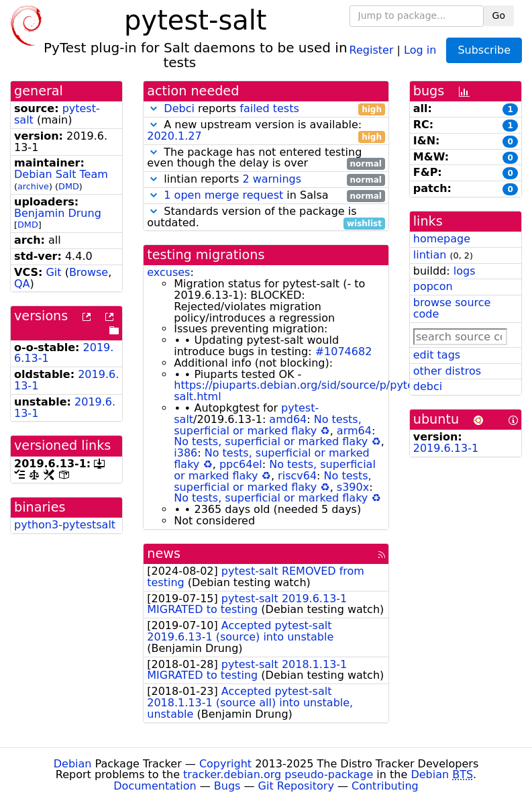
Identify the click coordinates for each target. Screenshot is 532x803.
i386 (185, 453)
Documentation (155, 786)
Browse (89, 272)
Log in (420, 49)
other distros (447, 371)
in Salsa (266, 196)
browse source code (452, 308)
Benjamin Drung (58, 213)
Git (53, 272)
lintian (430, 255)
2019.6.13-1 (446, 448)
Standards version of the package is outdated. (266, 218)
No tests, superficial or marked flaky (268, 425)
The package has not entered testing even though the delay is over (266, 158)
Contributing (385, 786)
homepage (442, 239)
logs (465, 271)
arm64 (354, 431)
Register (372, 49)
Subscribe (484, 50)
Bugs (227, 786)
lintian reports (266, 180)
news (164, 554)
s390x (353, 487)
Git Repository (296, 786)
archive (33, 186)
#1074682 (344, 351)
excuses (168, 272)
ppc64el (241, 464)
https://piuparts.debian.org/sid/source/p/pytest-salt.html (301, 391)
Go (499, 15)
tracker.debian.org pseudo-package (278, 774)
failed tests (269, 108)
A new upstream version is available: (266, 131)
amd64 (288, 419)
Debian (73, 764)
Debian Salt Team (61, 174)
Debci (179, 108)
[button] (154, 108)
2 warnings (272, 179)
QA (22, 284)
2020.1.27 (174, 136)
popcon (433, 286)
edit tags (437, 355)
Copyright (225, 764)
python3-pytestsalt (65, 525)
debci (428, 386)
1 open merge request (223, 195)
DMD (69, 186)
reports (266, 109)
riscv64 (297, 476)
